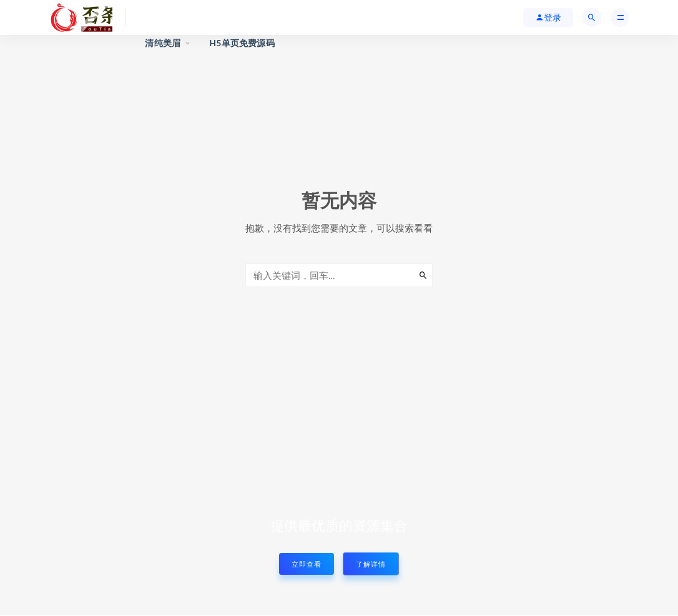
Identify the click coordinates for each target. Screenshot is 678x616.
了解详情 (371, 564)
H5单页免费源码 (242, 43)
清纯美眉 (163, 43)
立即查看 (307, 564)
